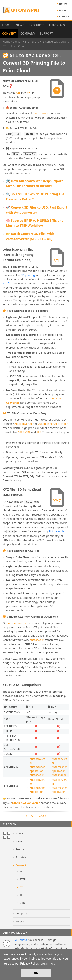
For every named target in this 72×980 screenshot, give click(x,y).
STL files (8, 283)
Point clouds (44, 535)
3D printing (28, 275)
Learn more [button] (48, 964)
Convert (9, 33)
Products (36, 25)
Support (46, 33)
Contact (64, 16)
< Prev (29, 819)
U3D (22, 906)
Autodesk (21, 943)
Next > (42, 819)
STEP (21, 432)
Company (28, 33)
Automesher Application (53, 424)
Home (63, 4)
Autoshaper (37, 643)
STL (18, 93)
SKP (39, 432)
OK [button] (36, 973)
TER (22, 898)
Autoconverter (42, 113)
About (63, 10)
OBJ (27, 432)
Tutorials (57, 25)
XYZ (29, 93)
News (20, 25)
